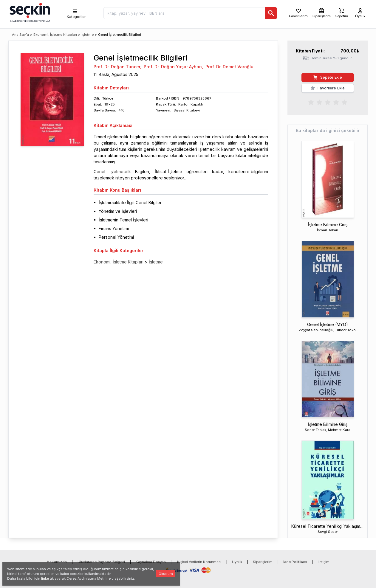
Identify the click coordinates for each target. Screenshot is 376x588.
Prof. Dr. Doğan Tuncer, (117, 67)
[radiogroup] (328, 102)
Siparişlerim (263, 562)
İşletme (88, 35)
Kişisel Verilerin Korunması (199, 562)
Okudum (166, 574)
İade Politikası (295, 562)
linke (45, 578)
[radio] (311, 102)
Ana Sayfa (20, 35)
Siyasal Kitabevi (187, 110)
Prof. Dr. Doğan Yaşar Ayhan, (173, 67)
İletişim (324, 562)
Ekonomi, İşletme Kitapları (55, 35)
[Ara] (271, 13)
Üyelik (237, 562)
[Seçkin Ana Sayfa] (29, 12)
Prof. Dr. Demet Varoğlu (229, 67)
